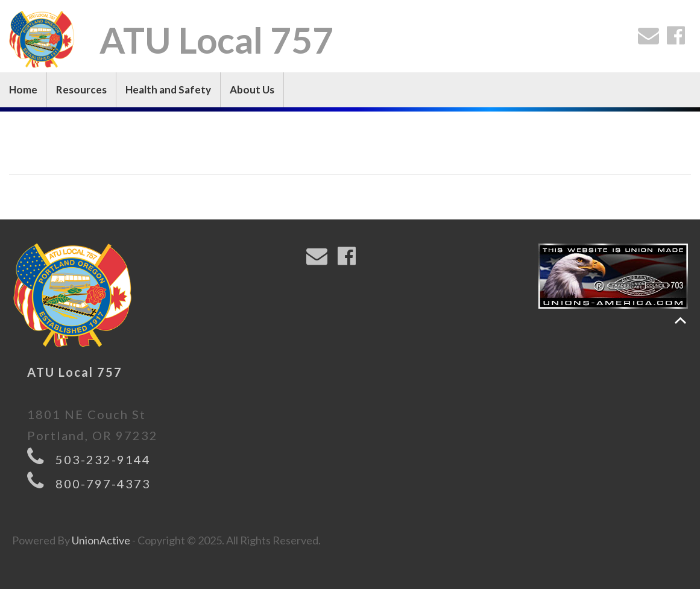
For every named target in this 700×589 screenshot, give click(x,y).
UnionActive (101, 540)
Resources (81, 90)
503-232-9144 (103, 459)
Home (23, 90)
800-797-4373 (103, 483)
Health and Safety (168, 90)
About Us (252, 90)
